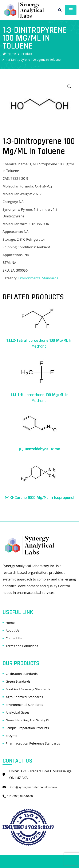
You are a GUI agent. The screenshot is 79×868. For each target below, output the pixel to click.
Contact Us (14, 638)
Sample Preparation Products (27, 728)
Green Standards (18, 681)
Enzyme (11, 736)
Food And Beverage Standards (28, 689)
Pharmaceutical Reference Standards (33, 743)
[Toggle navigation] (71, 10)
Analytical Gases (18, 712)
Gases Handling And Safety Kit (28, 720)
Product (27, 54)
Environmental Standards (38, 278)
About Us (12, 630)
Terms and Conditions (22, 646)
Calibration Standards (22, 674)
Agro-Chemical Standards (24, 697)
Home (9, 54)
